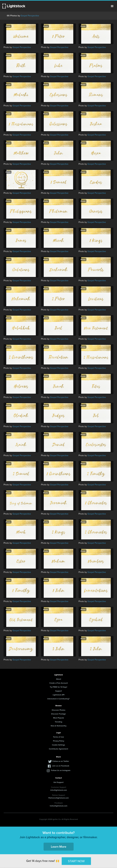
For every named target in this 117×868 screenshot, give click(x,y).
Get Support (58, 782)
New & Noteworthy (59, 726)
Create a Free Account (59, 683)
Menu (112, 6)
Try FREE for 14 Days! (58, 687)
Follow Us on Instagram (61, 770)
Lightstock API (59, 695)
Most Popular (59, 718)
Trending (58, 722)
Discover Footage (58, 714)
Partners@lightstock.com (59, 798)
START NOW (76, 861)
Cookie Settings (58, 745)
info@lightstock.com (59, 790)
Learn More (59, 847)
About (59, 679)
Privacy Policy (59, 741)
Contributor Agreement (58, 749)
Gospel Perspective (30, 16)
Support (59, 691)
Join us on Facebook (61, 766)
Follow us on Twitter (61, 761)
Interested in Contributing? (58, 699)
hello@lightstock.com (59, 806)
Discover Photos (59, 710)
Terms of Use (58, 737)
